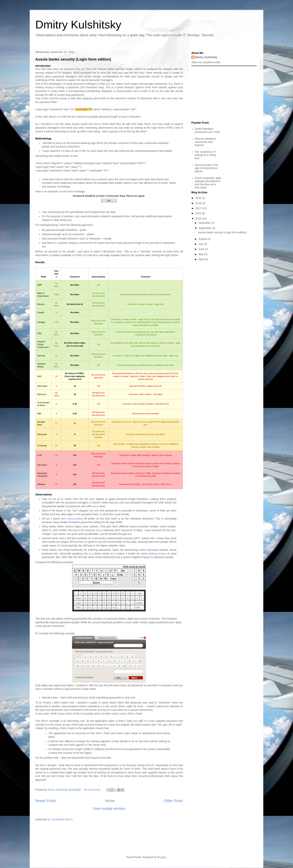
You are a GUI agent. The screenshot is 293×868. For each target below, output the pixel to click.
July (201, 244)
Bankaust (42, 394)
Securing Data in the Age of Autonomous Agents (207, 168)
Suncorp (41, 356)
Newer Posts (46, 801)
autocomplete (75, 519)
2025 (199, 198)
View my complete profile (206, 62)
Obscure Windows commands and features (205, 142)
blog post (81, 69)
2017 (199, 208)
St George (42, 445)
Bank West (42, 386)
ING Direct (42, 465)
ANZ (39, 376)
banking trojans (157, 554)
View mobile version (109, 809)
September (205, 228)
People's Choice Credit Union (43, 344)
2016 (199, 213)
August (203, 239)
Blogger (162, 857)
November (205, 223)
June (202, 249)
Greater (41, 312)
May (201, 254)
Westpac (41, 484)
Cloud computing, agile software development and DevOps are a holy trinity (208, 183)
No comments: (93, 790)
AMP (40, 285)
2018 (199, 203)
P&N (40, 333)
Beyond (41, 304)
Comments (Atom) (62, 819)
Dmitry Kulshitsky (78, 25)
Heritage (41, 322)
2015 (199, 219)
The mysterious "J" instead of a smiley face (206, 155)
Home (110, 801)
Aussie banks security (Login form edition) (73, 59)
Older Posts (173, 801)
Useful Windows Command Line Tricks (207, 130)
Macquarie (42, 434)
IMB (39, 414)
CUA (40, 455)
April (201, 259)
